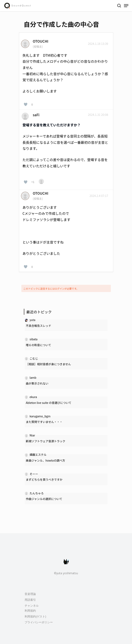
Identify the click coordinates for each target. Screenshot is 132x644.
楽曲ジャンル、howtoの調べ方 (45, 460)
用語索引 (30, 600)
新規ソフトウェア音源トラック (46, 441)
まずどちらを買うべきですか (44, 479)
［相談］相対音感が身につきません (48, 364)
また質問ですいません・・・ (44, 422)
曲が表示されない (37, 383)
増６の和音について (38, 345)
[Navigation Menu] (126, 6)
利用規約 (30, 611)
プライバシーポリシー (39, 622)
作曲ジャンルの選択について (44, 499)
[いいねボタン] (26, 104)
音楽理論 (30, 594)
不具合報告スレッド (38, 326)
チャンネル (32, 605)
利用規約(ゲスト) (35, 616)
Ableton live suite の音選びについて (49, 403)
